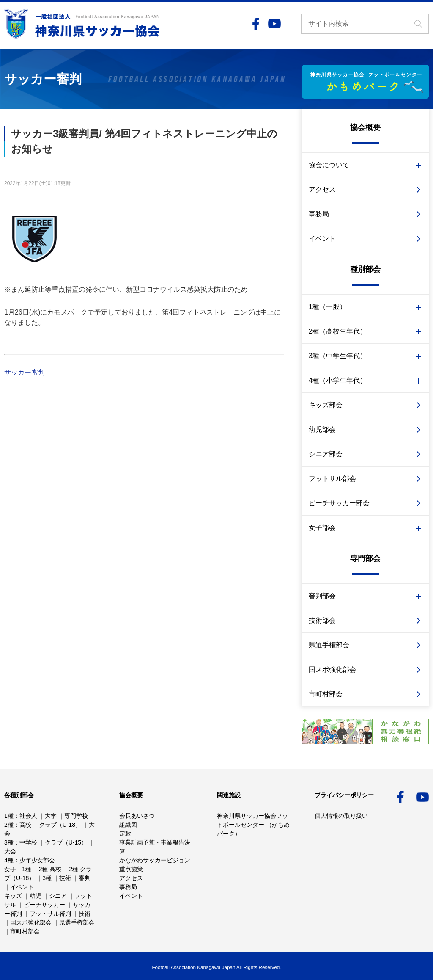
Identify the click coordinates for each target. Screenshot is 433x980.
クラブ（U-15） (66, 842)
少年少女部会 (37, 860)
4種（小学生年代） (338, 380)
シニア (58, 896)
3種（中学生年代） (338, 356)
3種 (9, 842)
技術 (65, 878)
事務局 (319, 214)
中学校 (28, 842)
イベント (322, 239)
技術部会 (322, 620)
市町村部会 (326, 694)
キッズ (13, 896)
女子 (10, 869)
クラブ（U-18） (60, 825)
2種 (9, 825)
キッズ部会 (326, 405)
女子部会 (322, 528)
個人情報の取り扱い (341, 816)
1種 (9, 816)
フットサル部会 (332, 479)
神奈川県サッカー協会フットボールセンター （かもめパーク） (253, 825)
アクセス (322, 189)
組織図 (128, 825)
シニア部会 (326, 454)
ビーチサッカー (44, 905)
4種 (9, 860)
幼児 (36, 896)
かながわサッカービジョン (155, 860)
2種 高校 (50, 869)
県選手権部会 (329, 645)
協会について (329, 165)
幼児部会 (322, 429)
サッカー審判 (25, 372)
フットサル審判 (50, 914)
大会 (10, 851)
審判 (85, 878)
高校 (25, 825)
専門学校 (76, 816)
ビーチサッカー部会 (339, 503)
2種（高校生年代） (338, 331)
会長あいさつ (137, 816)
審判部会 (322, 596)
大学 (51, 816)
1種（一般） (327, 307)
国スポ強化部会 (332, 669)
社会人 (28, 816)
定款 (125, 834)
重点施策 (131, 869)
